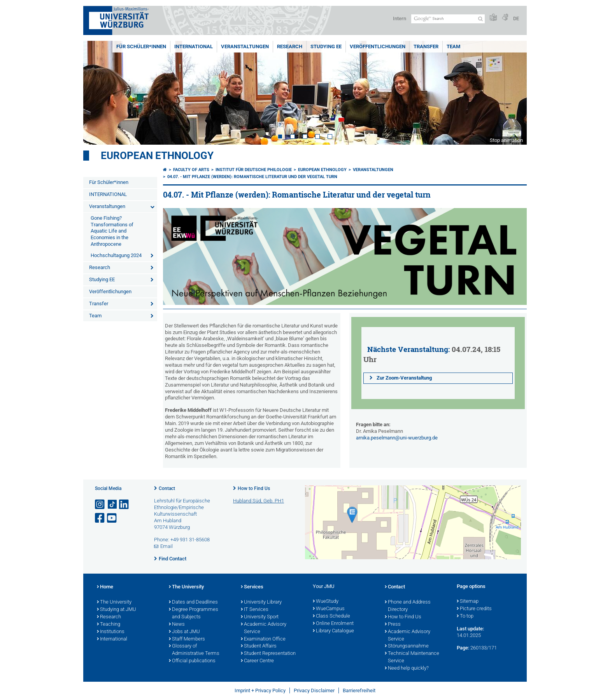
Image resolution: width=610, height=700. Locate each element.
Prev (97, 93)
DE (516, 18)
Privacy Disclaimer (314, 690)
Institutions (111, 632)
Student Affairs (259, 646)
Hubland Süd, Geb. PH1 (259, 501)
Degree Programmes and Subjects (194, 613)
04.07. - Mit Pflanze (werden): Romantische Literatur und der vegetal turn (252, 177)
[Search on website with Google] (448, 19)
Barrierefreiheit (359, 690)
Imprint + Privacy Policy (260, 690)
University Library (261, 602)
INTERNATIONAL (194, 46)
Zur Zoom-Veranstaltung (403, 378)
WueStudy (326, 602)
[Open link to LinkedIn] (124, 505)
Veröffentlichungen (378, 46)
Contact (167, 488)
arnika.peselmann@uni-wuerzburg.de (397, 438)
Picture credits (474, 609)
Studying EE (326, 46)
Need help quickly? (407, 668)
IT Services (255, 610)
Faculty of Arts (191, 170)
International (112, 639)
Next (513, 93)
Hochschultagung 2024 (116, 255)
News (177, 625)
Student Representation (268, 654)
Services (252, 587)
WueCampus (329, 609)
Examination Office (263, 639)
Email (167, 546)
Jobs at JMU (184, 632)
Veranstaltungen (245, 46)
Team (453, 46)
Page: (463, 648)
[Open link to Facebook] (100, 518)
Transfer (426, 46)
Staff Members (187, 639)
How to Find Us (254, 488)
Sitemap (468, 602)
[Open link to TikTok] (112, 505)
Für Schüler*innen (141, 46)
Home (105, 587)
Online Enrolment (333, 624)
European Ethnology (157, 156)
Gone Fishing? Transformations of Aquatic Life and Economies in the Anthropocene (112, 231)
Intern (400, 18)
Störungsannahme (407, 646)
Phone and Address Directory (408, 606)
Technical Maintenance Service (412, 657)
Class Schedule (331, 616)
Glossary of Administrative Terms (194, 650)
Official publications (192, 661)
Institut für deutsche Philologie (254, 170)
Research (290, 46)
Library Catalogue (333, 631)
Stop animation (506, 140)
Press (393, 625)
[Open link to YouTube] (112, 518)
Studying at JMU (117, 610)
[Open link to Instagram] (100, 505)
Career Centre (257, 661)
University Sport (260, 617)
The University (114, 602)
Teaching (109, 625)
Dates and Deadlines (193, 602)
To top (465, 616)
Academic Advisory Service (264, 628)
